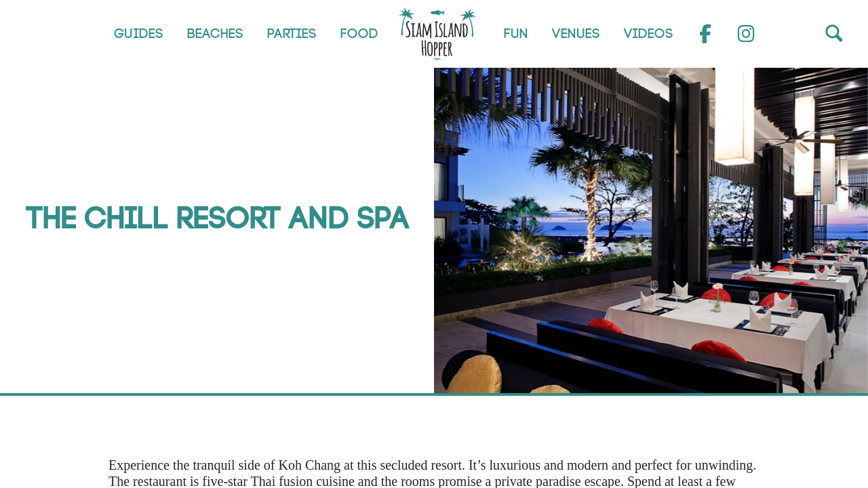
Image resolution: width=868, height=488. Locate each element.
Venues (576, 34)
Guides (139, 34)
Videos (649, 34)
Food (359, 34)
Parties (292, 34)
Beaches (215, 34)
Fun (516, 34)
